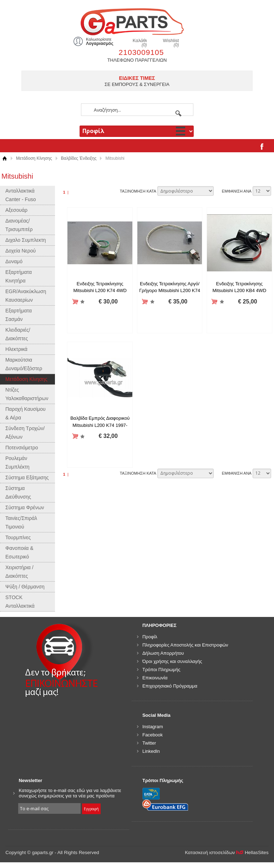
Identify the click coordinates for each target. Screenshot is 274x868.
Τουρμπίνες (18, 537)
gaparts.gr (137, 21)
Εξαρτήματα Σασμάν (19, 315)
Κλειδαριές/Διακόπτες (18, 334)
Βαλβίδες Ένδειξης (79, 158)
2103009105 (141, 52)
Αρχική (4, 159)
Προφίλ (150, 637)
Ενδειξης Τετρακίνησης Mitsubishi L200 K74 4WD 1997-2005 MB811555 (100, 291)
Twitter (149, 743)
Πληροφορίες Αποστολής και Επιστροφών (185, 645)
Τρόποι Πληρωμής (161, 670)
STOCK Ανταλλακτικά (20, 602)
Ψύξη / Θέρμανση (25, 587)
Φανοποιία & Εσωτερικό (19, 552)
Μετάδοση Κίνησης (34, 158)
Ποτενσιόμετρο (22, 448)
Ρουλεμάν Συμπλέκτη (17, 463)
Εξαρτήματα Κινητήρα (19, 276)
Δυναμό (14, 261)
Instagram (153, 727)
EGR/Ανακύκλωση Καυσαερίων (26, 296)
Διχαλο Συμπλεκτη (26, 240)
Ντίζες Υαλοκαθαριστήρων (27, 394)
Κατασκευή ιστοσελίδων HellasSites (227, 852)
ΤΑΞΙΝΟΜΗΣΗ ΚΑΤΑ (138, 191)
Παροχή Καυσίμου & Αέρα (26, 413)
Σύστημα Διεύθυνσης (18, 492)
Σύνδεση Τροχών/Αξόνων (25, 433)
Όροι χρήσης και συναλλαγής (172, 661)
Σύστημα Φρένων (25, 507)
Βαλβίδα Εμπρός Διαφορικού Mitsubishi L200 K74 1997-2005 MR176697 (100, 425)
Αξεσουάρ (16, 210)
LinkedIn (151, 751)
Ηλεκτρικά (16, 349)
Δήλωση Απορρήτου (163, 653)
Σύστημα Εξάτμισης (27, 478)
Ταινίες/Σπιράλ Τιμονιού (21, 522)
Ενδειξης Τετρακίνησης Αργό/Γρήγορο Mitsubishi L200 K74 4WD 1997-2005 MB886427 (170, 291)
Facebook (153, 735)
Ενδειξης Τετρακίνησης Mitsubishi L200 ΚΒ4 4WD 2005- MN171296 (239, 291)
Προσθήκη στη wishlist (83, 302)
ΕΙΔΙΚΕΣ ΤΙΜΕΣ (137, 78)
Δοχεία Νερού (21, 251)
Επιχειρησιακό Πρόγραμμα (170, 686)
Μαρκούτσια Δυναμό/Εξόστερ (24, 364)
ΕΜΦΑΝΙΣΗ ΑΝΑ (237, 191)
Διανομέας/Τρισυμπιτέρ (19, 225)
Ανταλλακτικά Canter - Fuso (21, 195)
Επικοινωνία (155, 678)
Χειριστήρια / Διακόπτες (19, 572)
